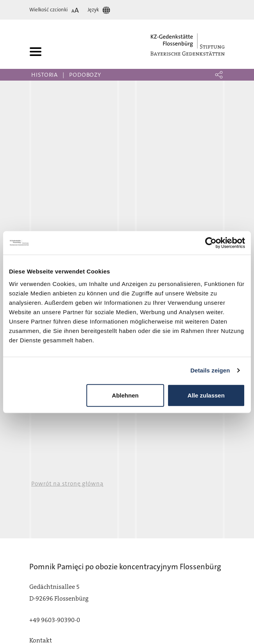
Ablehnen (125, 395)
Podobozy (85, 75)
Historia (45, 75)
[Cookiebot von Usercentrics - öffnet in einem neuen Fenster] (211, 243)
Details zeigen (210, 370)
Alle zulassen (206, 395)
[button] (219, 75)
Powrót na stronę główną (67, 484)
